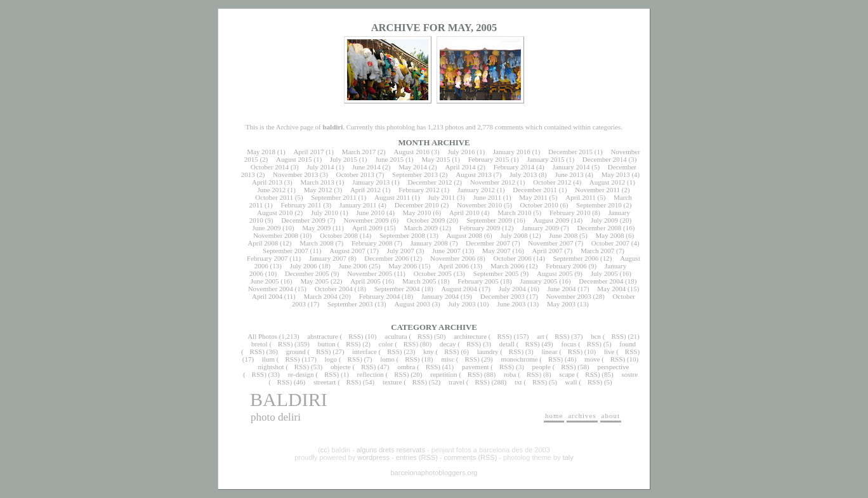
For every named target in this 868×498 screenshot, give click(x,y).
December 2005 (307, 273)
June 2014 (366, 167)
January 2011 (358, 205)
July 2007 (401, 251)
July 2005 (604, 273)
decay (448, 344)
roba (510, 374)
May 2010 (417, 213)
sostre (629, 374)
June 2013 (569, 174)
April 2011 (581, 197)
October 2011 (274, 197)
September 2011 (333, 197)
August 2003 (412, 304)
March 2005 (419, 281)
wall (571, 382)
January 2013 (371, 182)
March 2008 (316, 243)
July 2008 (514, 235)
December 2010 (417, 205)
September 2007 (286, 251)
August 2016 (412, 152)
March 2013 (317, 182)
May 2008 (610, 235)
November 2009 (366, 220)
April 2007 (548, 251)
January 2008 (429, 243)
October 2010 (539, 205)
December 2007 (488, 243)
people (542, 367)
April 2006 (454, 266)
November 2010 (479, 205)
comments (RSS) (471, 457)
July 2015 (344, 159)
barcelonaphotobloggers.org (434, 473)
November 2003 (569, 296)
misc (448, 359)
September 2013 (415, 174)
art (541, 336)
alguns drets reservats (391, 450)
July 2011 (441, 197)
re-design (301, 374)
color (386, 344)
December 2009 (303, 220)
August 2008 (465, 235)
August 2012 (608, 182)
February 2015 (489, 159)
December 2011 (535, 190)
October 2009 (426, 220)
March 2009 (420, 228)
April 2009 (367, 228)
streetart (325, 382)
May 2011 (533, 197)
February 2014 (514, 167)
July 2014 (320, 167)
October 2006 (513, 258)
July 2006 (304, 266)
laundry (488, 351)
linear (549, 351)
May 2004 (611, 289)
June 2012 (271, 190)
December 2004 (601, 281)
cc (324, 450)
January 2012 (476, 190)
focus (569, 344)
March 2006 (507, 266)
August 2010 (275, 213)
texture (392, 382)
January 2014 (571, 167)
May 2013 (616, 174)
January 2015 (546, 159)
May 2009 (316, 228)
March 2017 (359, 152)
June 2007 (446, 251)
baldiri (289, 399)
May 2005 (314, 281)
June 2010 (370, 213)
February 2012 (419, 190)
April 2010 (464, 213)
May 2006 (403, 266)
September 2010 (599, 205)
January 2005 (539, 281)
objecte (341, 367)
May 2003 (561, 304)
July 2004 (512, 289)
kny (429, 351)
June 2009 (267, 228)
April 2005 (365, 281)
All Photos (262, 336)
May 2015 (436, 159)
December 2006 (386, 258)
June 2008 (563, 235)
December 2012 (430, 182)
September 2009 (489, 220)
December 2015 (570, 152)
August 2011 (392, 197)
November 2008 (276, 235)
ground (296, 351)
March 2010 (514, 213)
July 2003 (462, 304)
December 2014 (605, 159)
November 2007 (550, 243)
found (628, 344)
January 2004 (440, 296)
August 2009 (552, 220)
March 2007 (597, 251)
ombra (406, 367)
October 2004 (334, 289)
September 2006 (576, 258)
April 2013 (267, 182)
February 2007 (267, 258)
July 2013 (523, 174)
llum (268, 359)
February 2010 (570, 213)
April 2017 (308, 152)
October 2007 (610, 243)
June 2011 (488, 197)
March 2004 (320, 296)
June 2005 (265, 281)
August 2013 (474, 174)
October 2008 (339, 235)
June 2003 (511, 304)
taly (568, 457)
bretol (260, 344)
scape (567, 374)
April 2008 (263, 243)
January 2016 (512, 152)
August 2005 (555, 273)
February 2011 (301, 205)
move (592, 359)
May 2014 (413, 167)
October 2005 (433, 273)
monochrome (520, 359)
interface (364, 351)
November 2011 (597, 190)
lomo (387, 359)
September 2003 (350, 304)
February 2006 (566, 266)
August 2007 (347, 251)
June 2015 (389, 159)
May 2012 (318, 190)
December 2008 (599, 228)
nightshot (271, 367)
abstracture (323, 336)
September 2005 (496, 273)
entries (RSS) (417, 457)
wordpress (373, 457)
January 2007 (328, 258)
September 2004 (397, 289)
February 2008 (372, 243)
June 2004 (562, 289)
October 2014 (270, 167)
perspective (613, 367)
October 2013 (355, 174)
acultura (396, 336)
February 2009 (480, 228)
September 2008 (402, 235)
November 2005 (370, 273)
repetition (444, 374)
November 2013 (295, 174)
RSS (355, 336)
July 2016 (461, 152)
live (609, 351)
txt (518, 382)
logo (331, 359)
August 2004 (459, 289)
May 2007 (496, 251)
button (327, 344)
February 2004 (379, 296)
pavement (476, 367)
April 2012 (365, 190)
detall (507, 344)
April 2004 (267, 296)
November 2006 (453, 258)
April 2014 (460, 167)
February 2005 (478, 281)
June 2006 (353, 266)
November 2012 (493, 182)
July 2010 (325, 213)
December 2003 (503, 296)
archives (582, 416)
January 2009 (540, 228)
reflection (371, 374)
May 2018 (261, 152)
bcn (596, 336)
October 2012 (552, 182)
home (554, 416)
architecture (470, 336)
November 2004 (271, 289)
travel (457, 382)
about (611, 416)
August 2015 (294, 159)
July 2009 (604, 220)
